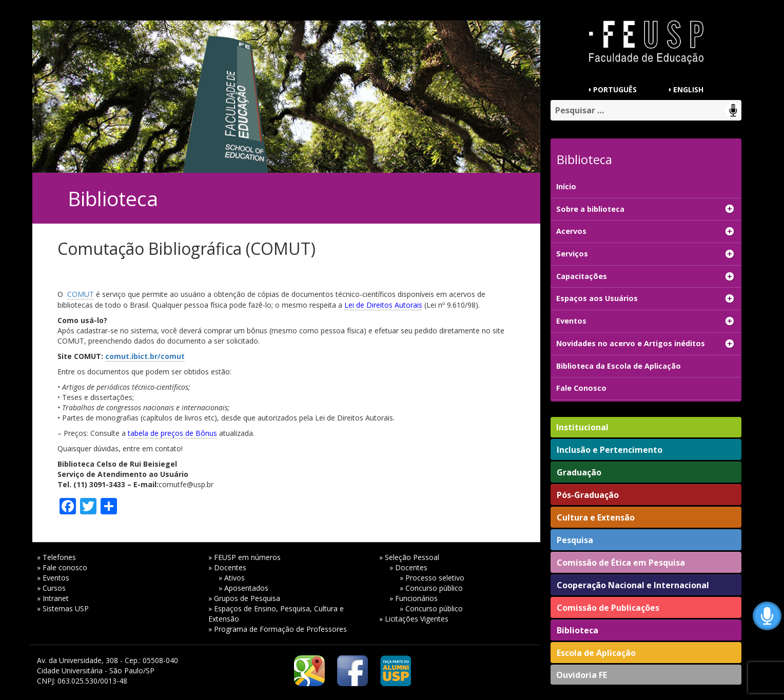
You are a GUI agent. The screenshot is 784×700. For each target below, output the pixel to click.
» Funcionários (414, 598)
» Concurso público (431, 588)
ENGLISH (688, 89)
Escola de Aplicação (596, 653)
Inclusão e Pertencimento (610, 450)
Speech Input (733, 110)
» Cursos (51, 588)
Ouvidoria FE (582, 675)
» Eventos (53, 578)
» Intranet (53, 598)
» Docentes (227, 567)
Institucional (582, 427)
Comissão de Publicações (608, 608)
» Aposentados (243, 588)
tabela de (144, 433)
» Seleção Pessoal (409, 557)
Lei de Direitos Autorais (383, 305)
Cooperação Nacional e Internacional (633, 585)
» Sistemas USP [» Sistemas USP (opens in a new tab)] (63, 608)
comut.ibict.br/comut (145, 356)
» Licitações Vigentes (414, 619)
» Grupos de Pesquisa (244, 598)
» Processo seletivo (432, 578)
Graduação (579, 472)
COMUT (81, 294)
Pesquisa (575, 540)
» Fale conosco (62, 567)
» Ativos (232, 578)
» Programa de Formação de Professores (278, 629)
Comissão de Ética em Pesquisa (621, 563)
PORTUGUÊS (615, 89)
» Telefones (56, 557)
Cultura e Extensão (596, 517)
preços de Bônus (189, 433)
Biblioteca (577, 630)
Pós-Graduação (588, 495)
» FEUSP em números (244, 557)
